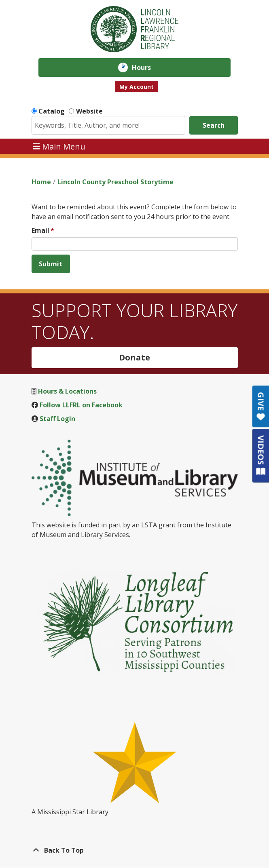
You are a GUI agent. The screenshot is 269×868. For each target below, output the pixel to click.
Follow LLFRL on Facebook (81, 405)
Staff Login (57, 419)
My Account (137, 87)
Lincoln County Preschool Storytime (115, 182)
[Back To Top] (135, 850)
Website (89, 111)
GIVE (261, 406)
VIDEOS (261, 455)
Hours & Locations (67, 391)
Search (214, 125)
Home (41, 182)
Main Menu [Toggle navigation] (59, 146)
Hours (147, 67)
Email (40, 230)
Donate (134, 357)
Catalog (52, 111)
